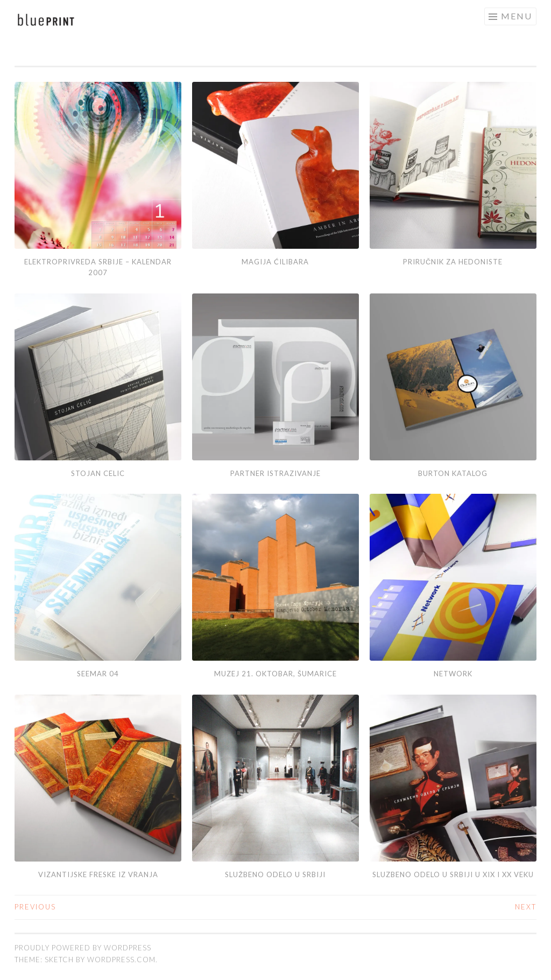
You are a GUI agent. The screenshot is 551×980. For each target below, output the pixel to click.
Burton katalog (453, 473)
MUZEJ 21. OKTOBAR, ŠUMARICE (275, 674)
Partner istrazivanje (275, 473)
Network (453, 674)
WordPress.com (121, 960)
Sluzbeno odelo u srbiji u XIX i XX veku (453, 874)
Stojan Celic (98, 473)
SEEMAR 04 (98, 674)
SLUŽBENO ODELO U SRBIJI (275, 874)
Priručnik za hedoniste (453, 262)
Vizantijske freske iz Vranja (98, 874)
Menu (517, 16)
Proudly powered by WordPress (83, 948)
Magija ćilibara (275, 262)
